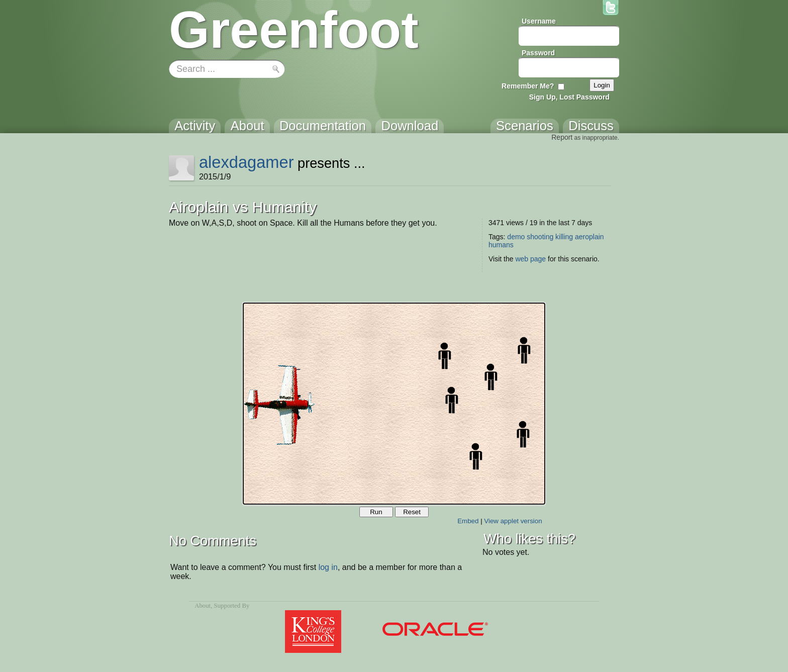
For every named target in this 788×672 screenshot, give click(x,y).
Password (538, 53)
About (203, 606)
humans (501, 245)
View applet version (513, 521)
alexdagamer (247, 162)
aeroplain (589, 237)
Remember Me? (528, 86)
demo (516, 237)
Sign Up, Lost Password (569, 97)
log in (328, 567)
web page (530, 259)
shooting (540, 237)
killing (564, 237)
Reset (412, 512)
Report (562, 137)
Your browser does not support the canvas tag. (394, 404)
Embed (468, 521)
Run (376, 512)
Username (539, 21)
